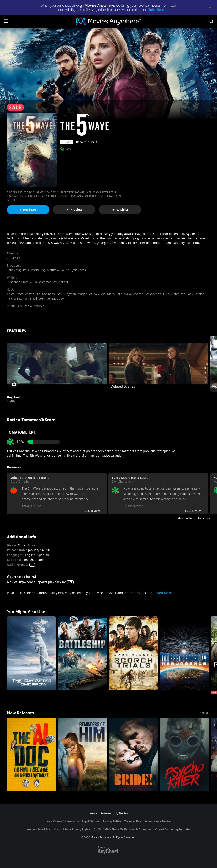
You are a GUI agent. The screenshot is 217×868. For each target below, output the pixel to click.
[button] (57, 364)
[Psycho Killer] (184, 754)
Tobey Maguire (17, 270)
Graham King (37, 270)
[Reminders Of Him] (82, 754)
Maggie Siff (85, 294)
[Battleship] (82, 653)
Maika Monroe (133, 294)
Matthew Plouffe (58, 270)
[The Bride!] (133, 754)
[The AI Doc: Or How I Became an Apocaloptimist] (31, 754)
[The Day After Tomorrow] (31, 653)
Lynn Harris (78, 270)
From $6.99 (28, 210)
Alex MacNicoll (55, 298)
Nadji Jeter (37, 298)
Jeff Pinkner (61, 282)
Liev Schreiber (175, 294)
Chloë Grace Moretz (20, 294)
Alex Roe (100, 294)
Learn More (163, 593)
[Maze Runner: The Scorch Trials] (133, 653)
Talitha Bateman (18, 298)
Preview (74, 210)
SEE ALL (205, 713)
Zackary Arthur (154, 294)
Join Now (157, 10)
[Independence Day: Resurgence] (184, 653)
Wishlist (120, 210)
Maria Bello (115, 294)
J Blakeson (14, 258)
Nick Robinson (45, 294)
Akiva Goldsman (41, 282)
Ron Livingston (66, 294)
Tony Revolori (195, 294)
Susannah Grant (18, 282)
